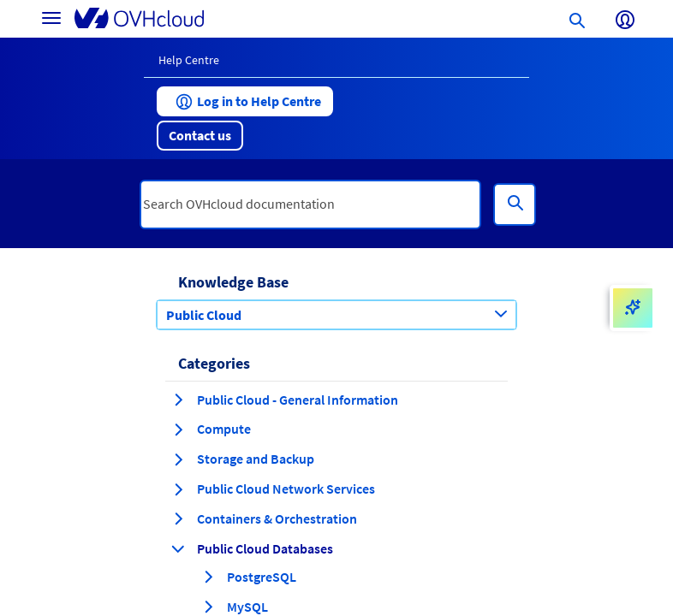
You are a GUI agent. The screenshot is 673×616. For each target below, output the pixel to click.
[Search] (515, 204)
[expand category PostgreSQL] (208, 577)
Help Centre (189, 60)
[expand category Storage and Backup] (178, 459)
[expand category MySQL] (208, 607)
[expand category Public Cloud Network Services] (178, 489)
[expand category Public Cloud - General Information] (178, 400)
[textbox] (310, 204)
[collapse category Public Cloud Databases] (178, 548)
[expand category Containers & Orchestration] (178, 518)
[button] (245, 101)
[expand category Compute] (178, 429)
